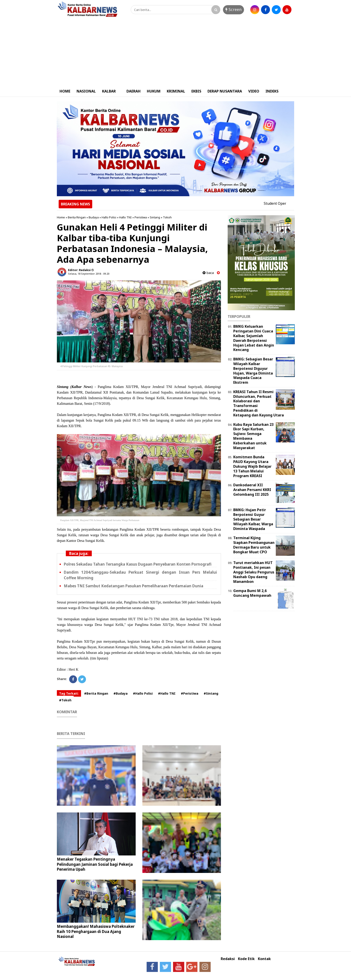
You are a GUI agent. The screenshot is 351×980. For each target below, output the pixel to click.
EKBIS (196, 91)
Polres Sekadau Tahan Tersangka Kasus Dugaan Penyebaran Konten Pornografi (138, 564)
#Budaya (121, 693)
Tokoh (167, 217)
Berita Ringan (77, 217)
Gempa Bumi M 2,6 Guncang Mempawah (252, 593)
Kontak (264, 959)
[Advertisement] (175, 52)
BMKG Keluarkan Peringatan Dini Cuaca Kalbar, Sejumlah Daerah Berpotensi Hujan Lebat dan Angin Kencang (254, 338)
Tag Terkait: (69, 693)
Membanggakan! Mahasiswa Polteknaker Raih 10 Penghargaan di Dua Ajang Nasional (96, 931)
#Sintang (211, 693)
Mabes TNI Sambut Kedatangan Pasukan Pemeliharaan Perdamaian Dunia (134, 586)
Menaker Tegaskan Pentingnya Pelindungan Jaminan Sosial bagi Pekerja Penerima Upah (95, 864)
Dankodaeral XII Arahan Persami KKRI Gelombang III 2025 (252, 490)
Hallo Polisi (109, 217)
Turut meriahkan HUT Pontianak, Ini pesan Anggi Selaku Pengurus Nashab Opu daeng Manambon (254, 572)
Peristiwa (141, 217)
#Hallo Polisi (143, 693)
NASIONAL (86, 91)
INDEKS (272, 91)
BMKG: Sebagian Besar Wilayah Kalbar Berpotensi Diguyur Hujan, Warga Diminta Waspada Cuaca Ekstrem (253, 371)
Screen (233, 9)
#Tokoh (65, 700)
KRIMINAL (176, 91)
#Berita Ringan (96, 693)
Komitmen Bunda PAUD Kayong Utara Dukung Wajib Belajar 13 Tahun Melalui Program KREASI (252, 466)
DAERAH (134, 91)
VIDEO (254, 91)
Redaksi (228, 959)
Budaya (94, 217)
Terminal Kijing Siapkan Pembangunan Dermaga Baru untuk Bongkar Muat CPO (254, 545)
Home (61, 217)
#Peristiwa (190, 693)
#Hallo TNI (167, 693)
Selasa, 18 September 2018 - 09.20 (89, 274)
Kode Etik (246, 959)
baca (208, 273)
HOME (65, 91)
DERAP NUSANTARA (225, 91)
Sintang (155, 217)
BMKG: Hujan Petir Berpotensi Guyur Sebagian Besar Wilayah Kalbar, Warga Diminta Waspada (253, 519)
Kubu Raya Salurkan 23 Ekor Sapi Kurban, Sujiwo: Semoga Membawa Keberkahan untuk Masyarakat (253, 436)
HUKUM (154, 91)
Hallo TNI (125, 217)
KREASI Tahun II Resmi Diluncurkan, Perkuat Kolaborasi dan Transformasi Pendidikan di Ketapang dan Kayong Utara (259, 403)
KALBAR (109, 91)
